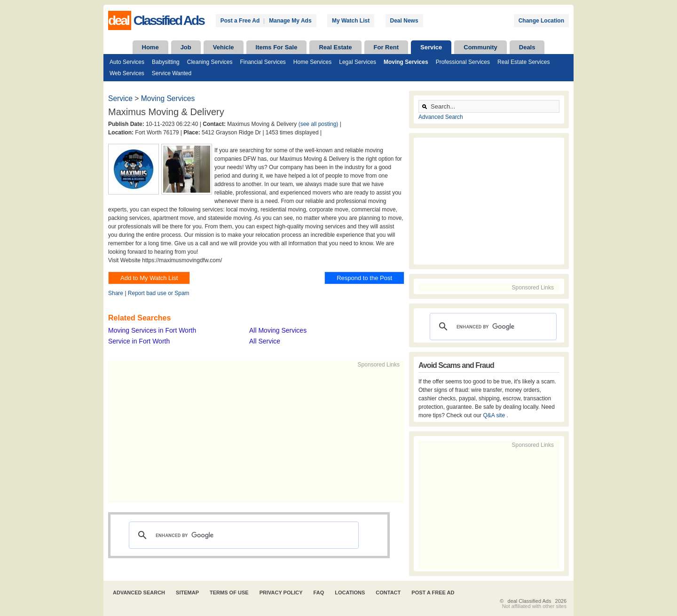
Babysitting (166, 62)
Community (480, 47)
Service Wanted (172, 73)
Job (186, 47)
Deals (527, 47)
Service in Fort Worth (139, 341)
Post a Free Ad (240, 21)
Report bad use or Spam (159, 293)
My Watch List (351, 21)
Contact (388, 593)
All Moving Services (278, 330)
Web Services (127, 73)
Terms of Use (229, 593)
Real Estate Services (523, 62)
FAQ (319, 593)
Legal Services (358, 62)
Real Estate (335, 47)
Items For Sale (277, 47)
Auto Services (127, 62)
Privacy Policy (281, 593)
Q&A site (495, 415)
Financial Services (263, 62)
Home (150, 47)
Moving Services (406, 62)
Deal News (404, 21)
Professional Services (463, 62)
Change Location (541, 21)
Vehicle (224, 47)
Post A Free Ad (433, 593)
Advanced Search (441, 117)
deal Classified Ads (530, 601)
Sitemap (187, 593)
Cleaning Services (210, 62)
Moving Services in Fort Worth (152, 330)
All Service (265, 341)
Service (431, 47)
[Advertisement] (252, 435)
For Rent (386, 47)
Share (116, 293)
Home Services (312, 62)
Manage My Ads (290, 21)
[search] (242, 535)
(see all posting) (319, 124)
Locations (350, 593)
